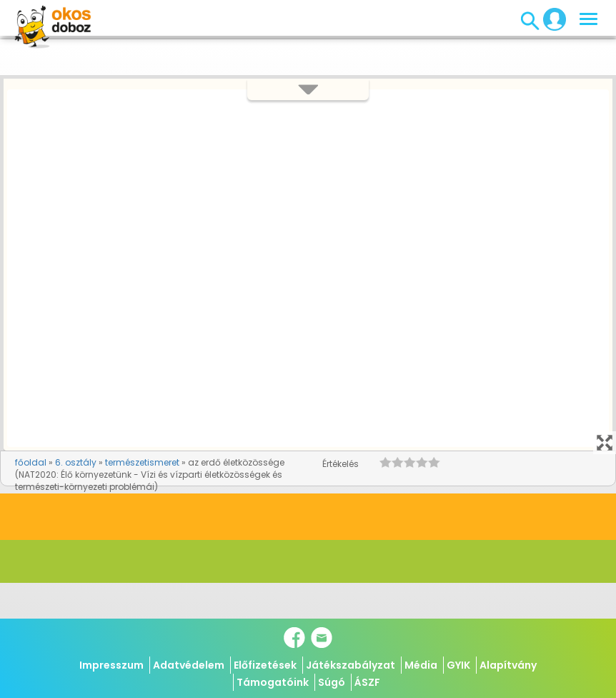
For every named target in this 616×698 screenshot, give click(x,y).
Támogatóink (273, 682)
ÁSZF (367, 682)
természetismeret (142, 462)
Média (421, 665)
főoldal (31, 462)
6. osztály (76, 462)
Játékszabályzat (351, 665)
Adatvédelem (189, 665)
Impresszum (111, 665)
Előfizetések (265, 665)
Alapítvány (508, 665)
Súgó (332, 682)
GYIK (458, 665)
